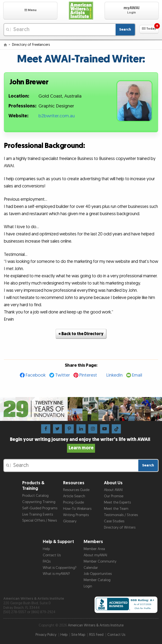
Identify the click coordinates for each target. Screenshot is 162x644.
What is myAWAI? (56, 574)
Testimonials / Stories (121, 515)
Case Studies (114, 521)
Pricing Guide (74, 502)
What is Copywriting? (60, 568)
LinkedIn (114, 375)
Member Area (94, 549)
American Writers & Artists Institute (96, 625)
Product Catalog (35, 496)
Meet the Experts (117, 502)
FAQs (47, 561)
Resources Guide (76, 490)
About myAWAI (95, 555)
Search (125, 30)
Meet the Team (116, 509)
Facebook (36, 375)
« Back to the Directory (81, 334)
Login (88, 586)
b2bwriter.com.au (57, 116)
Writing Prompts (76, 515)
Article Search (74, 496)
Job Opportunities (98, 574)
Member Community (100, 561)
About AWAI (113, 490)
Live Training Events (38, 515)
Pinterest (88, 375)
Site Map (78, 635)
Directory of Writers (120, 528)
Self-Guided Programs (40, 508)
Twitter (63, 375)
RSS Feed (96, 635)
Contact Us (52, 555)
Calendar (91, 568)
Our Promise (114, 496)
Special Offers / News (40, 521)
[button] (30, 11)
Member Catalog (97, 580)
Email (137, 375)
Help (46, 549)
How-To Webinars (77, 509)
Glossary (70, 521)
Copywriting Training (39, 502)
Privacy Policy (46, 635)
